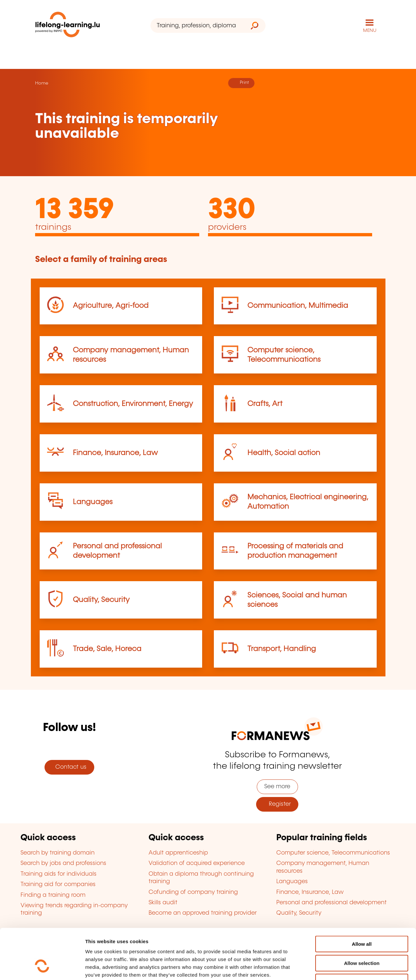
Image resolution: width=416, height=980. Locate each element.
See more (277, 787)
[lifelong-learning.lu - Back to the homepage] (68, 26)
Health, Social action (284, 453)
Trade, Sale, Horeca (107, 649)
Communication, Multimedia (298, 306)
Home (42, 83)
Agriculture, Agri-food (111, 306)
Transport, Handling (282, 649)
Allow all (362, 901)
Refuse (362, 939)
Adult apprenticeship (178, 853)
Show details (342, 967)
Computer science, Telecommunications (333, 853)
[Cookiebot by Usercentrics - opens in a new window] (42, 967)
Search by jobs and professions (63, 863)
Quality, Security (101, 600)
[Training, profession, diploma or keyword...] (197, 26)
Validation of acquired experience (197, 863)
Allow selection (362, 920)
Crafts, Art (265, 404)
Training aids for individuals (58, 874)
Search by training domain (58, 853)
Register (277, 804)
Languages (93, 502)
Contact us (69, 767)
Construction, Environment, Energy (133, 404)
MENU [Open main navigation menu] (370, 31)
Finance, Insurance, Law (115, 453)
